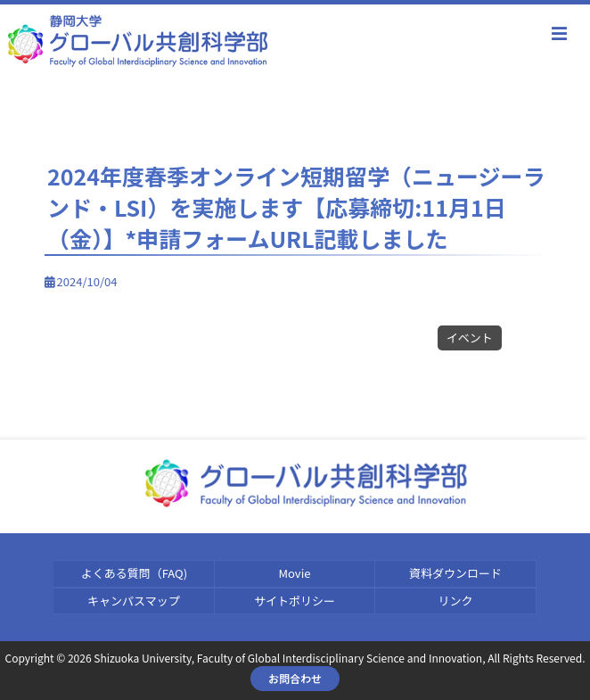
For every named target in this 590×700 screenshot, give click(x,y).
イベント (470, 338)
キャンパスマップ (134, 601)
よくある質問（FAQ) (134, 573)
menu (559, 33)
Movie (295, 573)
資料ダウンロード (455, 573)
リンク (456, 601)
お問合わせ (295, 678)
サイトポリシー (295, 601)
